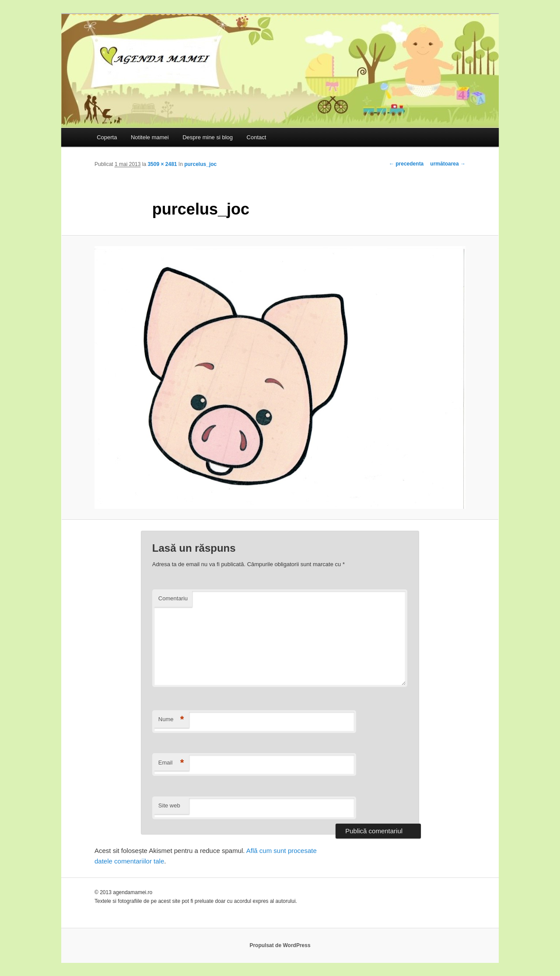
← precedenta (406, 164)
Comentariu (173, 598)
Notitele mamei (150, 137)
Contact (257, 137)
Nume (171, 720)
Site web (169, 805)
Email (171, 763)
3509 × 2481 (162, 164)
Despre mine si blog (208, 137)
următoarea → (448, 164)
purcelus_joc (200, 164)
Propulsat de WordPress (280, 945)
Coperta (107, 137)
